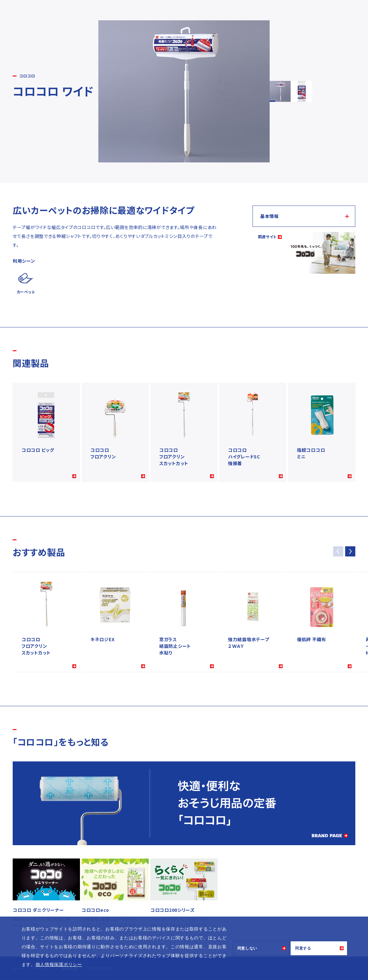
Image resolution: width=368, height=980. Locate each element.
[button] (350, 551)
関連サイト (267, 237)
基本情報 (269, 216)
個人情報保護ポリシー (59, 964)
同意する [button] (303, 948)
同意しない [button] (247, 948)
